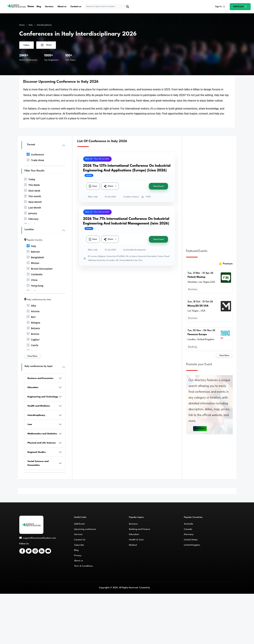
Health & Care (136, 540)
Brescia (33, 333)
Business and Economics (41, 378)
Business (133, 524)
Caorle (33, 345)
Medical (133, 545)
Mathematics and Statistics (42, 434)
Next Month (33, 201)
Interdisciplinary (44, 25)
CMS (153, 588)
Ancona (33, 311)
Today (30, 179)
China (32, 279)
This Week (32, 184)
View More (32, 356)
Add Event (200, 427)
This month (33, 196)
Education (33, 387)
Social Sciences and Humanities (38, 463)
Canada (188, 529)
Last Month (33, 207)
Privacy (78, 555)
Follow (27, 45)
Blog (39, 7)
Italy (31, 25)
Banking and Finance (140, 529)
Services (49, 7)
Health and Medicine (39, 406)
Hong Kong (35, 285)
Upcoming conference (85, 529)
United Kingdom (192, 545)
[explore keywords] (106, 7)
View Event (158, 186)
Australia (189, 524)
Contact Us (80, 540)
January (31, 213)
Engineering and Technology (43, 397)
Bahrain (33, 251)
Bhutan (33, 262)
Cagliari (33, 339)
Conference (35, 154)
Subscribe (79, 545)
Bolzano (33, 328)
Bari (31, 316)
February (31, 218)
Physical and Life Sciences (42, 443)
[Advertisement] (209, 190)
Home (31, 7)
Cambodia (35, 274)
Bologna (33, 322)
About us (62, 7)
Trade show (35, 160)
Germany (189, 534)
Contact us (76, 7)
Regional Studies (37, 452)
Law (30, 424)
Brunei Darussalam (40, 268)
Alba (31, 305)
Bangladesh (35, 257)
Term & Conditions (84, 566)
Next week (32, 190)
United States (191, 540)
